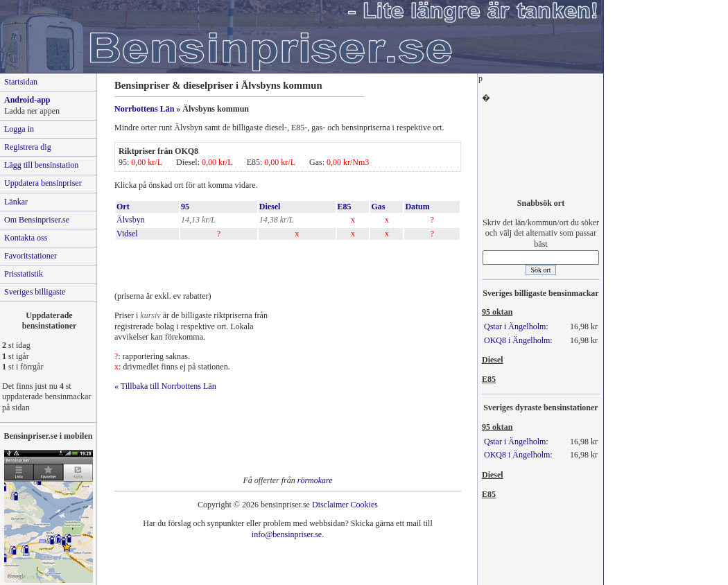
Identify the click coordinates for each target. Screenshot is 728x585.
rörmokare (315, 480)
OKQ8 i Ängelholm (517, 340)
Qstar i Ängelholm (515, 326)
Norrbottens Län (144, 109)
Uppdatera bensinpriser (43, 183)
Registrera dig (28, 147)
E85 (345, 207)
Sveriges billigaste (35, 292)
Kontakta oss (26, 238)
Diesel (270, 207)
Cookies (364, 505)
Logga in (19, 129)
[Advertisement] (277, 262)
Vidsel (127, 234)
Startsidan (21, 82)
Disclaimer (330, 505)
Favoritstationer (31, 256)
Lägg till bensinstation (41, 165)
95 (185, 207)
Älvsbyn (131, 220)
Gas (378, 207)
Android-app (27, 100)
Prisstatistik (24, 274)
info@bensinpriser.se (287, 534)
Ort (123, 207)
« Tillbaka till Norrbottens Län (165, 386)
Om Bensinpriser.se (37, 220)
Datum (417, 207)
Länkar (16, 202)
